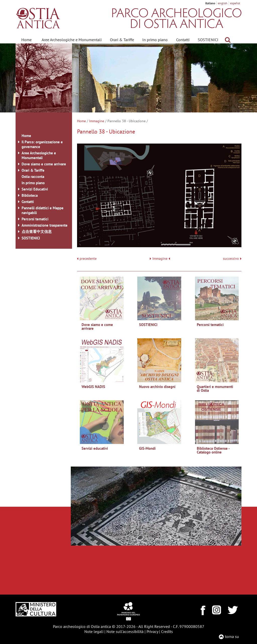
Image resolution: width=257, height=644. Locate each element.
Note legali (94, 631)
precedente (88, 259)
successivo (232, 259)
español (235, 3)
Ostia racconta (33, 177)
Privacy (152, 631)
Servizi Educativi (35, 189)
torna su (232, 636)
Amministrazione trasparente (45, 225)
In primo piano (155, 40)
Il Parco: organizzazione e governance (42, 144)
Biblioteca (30, 195)
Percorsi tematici (35, 219)
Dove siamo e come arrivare (44, 164)
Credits (167, 631)
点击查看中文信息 (37, 232)
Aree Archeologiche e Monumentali (72, 40)
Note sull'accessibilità (125, 631)
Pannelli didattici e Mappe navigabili (43, 210)
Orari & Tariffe (122, 40)
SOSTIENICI (208, 40)
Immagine (97, 121)
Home (26, 40)
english (223, 3)
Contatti (183, 40)
